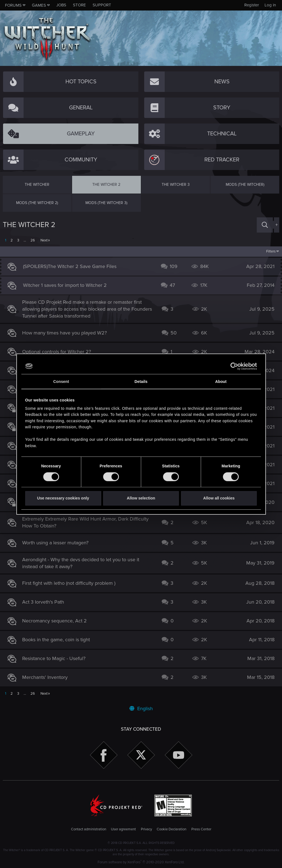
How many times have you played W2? (67, 333)
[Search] (265, 225)
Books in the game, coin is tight (59, 640)
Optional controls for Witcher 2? (59, 352)
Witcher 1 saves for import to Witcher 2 (68, 285)
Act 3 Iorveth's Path (46, 602)
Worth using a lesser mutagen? (58, 543)
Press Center (201, 829)
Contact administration (89, 829)
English (141, 709)
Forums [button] (13, 5)
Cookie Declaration (172, 829)
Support (102, 5)
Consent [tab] (61, 382)
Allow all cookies (219, 498)
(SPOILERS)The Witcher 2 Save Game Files (73, 266)
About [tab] (221, 382)
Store (79, 5)
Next (44, 240)
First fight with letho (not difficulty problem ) (72, 583)
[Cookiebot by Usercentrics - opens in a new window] (233, 366)
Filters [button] (268, 251)
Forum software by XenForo (141, 862)
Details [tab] (141, 382)
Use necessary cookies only (63, 498)
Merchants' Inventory (48, 677)
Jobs (61, 5)
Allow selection (141, 498)
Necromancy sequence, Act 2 (57, 621)
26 (33, 240)
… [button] (25, 240)
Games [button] (39, 5)
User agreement (123, 829)
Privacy (146, 829)
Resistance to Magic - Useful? (57, 658)
